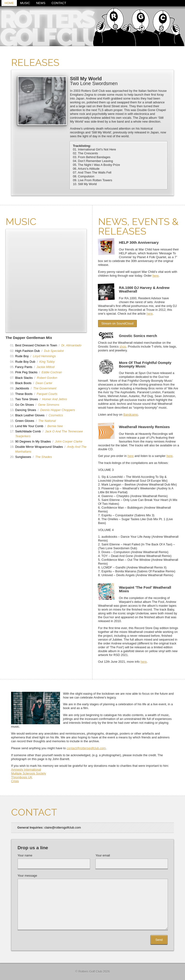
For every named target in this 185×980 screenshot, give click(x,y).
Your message (27, 876)
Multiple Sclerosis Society (29, 773)
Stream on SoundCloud (117, 324)
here (156, 276)
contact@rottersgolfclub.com (86, 748)
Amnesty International (26, 770)
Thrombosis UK (22, 777)
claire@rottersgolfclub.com (63, 827)
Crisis (15, 781)
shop (123, 346)
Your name (25, 856)
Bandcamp (131, 415)
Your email (103, 856)
